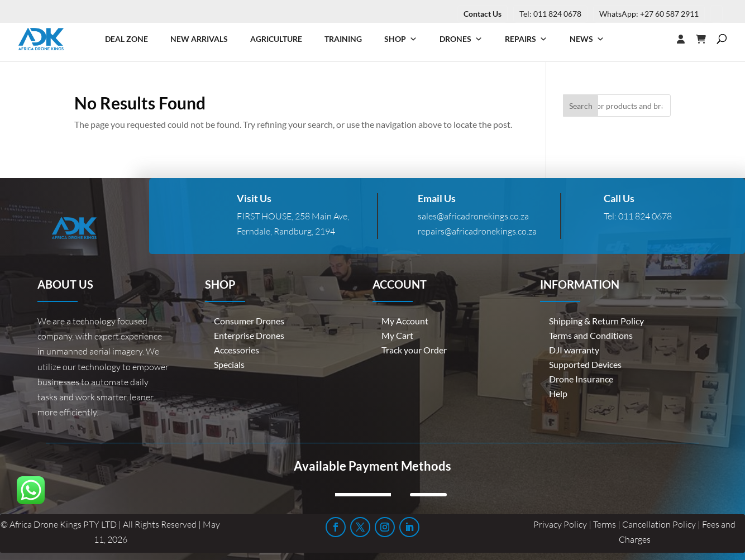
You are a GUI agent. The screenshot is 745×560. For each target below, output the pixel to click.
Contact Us (483, 14)
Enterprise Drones (249, 335)
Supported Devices (585, 364)
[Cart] (706, 39)
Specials (229, 364)
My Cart (397, 335)
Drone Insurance (581, 379)
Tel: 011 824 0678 (550, 14)
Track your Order (414, 350)
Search (581, 106)
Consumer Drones (249, 321)
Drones (461, 39)
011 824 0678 (645, 216)
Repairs (526, 39)
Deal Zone (126, 39)
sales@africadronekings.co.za (473, 216)
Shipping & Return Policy (596, 321)
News (587, 39)
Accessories (237, 350)
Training (343, 39)
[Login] (658, 39)
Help (558, 393)
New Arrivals (199, 39)
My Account (405, 321)
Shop (401, 39)
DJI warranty (574, 350)
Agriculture (276, 39)
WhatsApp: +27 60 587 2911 (649, 14)
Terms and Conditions (591, 335)
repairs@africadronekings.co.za (477, 231)
